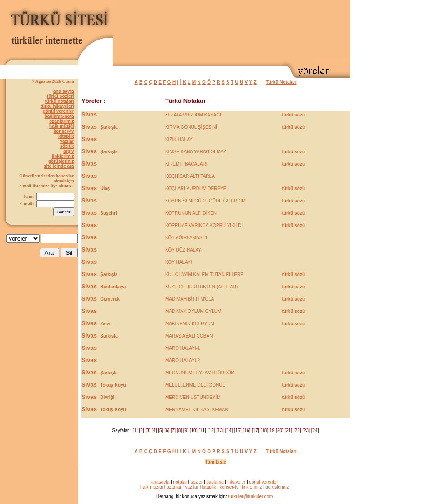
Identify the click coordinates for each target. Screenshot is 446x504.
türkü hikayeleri (57, 106)
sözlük (67, 146)
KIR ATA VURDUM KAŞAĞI (193, 115)
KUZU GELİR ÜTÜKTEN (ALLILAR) (201, 287)
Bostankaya (113, 287)
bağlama (215, 482)
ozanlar (174, 487)
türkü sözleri (60, 96)
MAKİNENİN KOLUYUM (190, 324)
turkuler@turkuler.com (250, 496)
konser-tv (64, 131)
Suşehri (109, 213)
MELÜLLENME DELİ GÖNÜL (195, 385)
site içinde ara (59, 166)
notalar (180, 482)
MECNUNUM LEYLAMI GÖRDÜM (200, 373)
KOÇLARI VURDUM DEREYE (196, 189)
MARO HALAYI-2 (183, 360)
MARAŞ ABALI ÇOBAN (189, 336)
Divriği (107, 397)
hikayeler (236, 482)
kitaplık (66, 136)
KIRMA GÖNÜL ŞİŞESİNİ (191, 127)
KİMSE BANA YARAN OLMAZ (196, 152)
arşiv (68, 151)
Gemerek (110, 299)
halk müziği (61, 126)
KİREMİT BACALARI (186, 164)
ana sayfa (64, 91)
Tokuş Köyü (113, 385)
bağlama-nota (59, 116)
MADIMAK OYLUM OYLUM (193, 311)
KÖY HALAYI (179, 262)
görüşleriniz (61, 161)
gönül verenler (58, 111)
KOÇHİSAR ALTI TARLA (190, 176)
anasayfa (160, 482)
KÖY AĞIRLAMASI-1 (186, 238)
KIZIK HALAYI (180, 139)
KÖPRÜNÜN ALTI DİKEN (191, 213)
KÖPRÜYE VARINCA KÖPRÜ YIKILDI (204, 225)
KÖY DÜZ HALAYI (184, 250)
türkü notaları (60, 101)
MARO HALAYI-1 (183, 348)
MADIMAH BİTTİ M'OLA (190, 299)
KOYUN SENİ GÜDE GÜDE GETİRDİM (205, 201)
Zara (105, 324)
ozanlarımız (61, 121)
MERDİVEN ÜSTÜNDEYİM (193, 397)
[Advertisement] (319, 31)
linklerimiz (63, 156)
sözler (197, 482)
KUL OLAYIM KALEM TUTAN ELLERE (204, 275)
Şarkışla (109, 127)
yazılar (67, 141)
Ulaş (105, 189)
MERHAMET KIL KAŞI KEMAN (197, 410)
